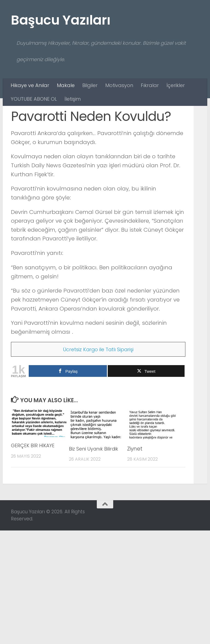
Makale (66, 85)
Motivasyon (119, 85)
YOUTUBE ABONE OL (34, 99)
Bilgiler (90, 85)
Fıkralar (150, 85)
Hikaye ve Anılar (30, 85)
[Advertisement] (105, 147)
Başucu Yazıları (61, 20)
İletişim (73, 99)
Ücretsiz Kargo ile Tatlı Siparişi (98, 455)
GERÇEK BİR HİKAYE (34, 551)
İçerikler (176, 85)
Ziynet (135, 554)
